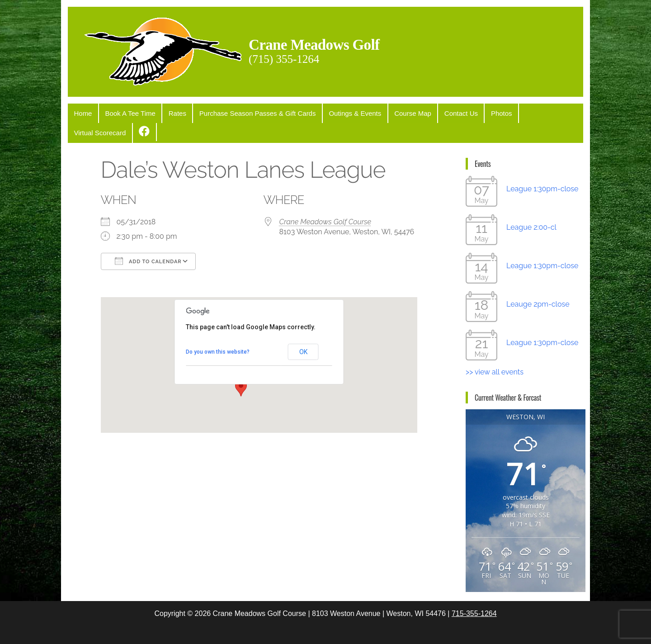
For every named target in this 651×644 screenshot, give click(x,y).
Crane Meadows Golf (328, 44)
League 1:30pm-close (542, 168)
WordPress (327, 629)
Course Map (396, 112)
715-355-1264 (474, 592)
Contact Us (441, 112)
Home (81, 112)
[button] (241, 367)
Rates (169, 112)
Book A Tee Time (125, 112)
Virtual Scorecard (525, 112)
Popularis (393, 629)
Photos (478, 112)
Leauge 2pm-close (538, 283)
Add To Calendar (148, 240)
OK (303, 331)
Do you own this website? (218, 331)
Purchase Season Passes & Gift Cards (247, 112)
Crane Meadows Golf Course (325, 201)
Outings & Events (341, 112)
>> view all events (495, 351)
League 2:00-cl (531, 206)
